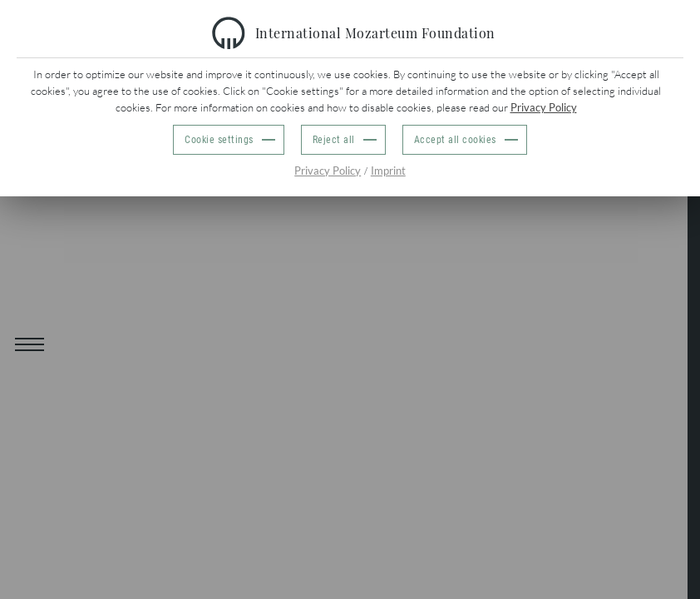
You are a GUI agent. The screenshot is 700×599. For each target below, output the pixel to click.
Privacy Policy (544, 107)
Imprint (388, 171)
